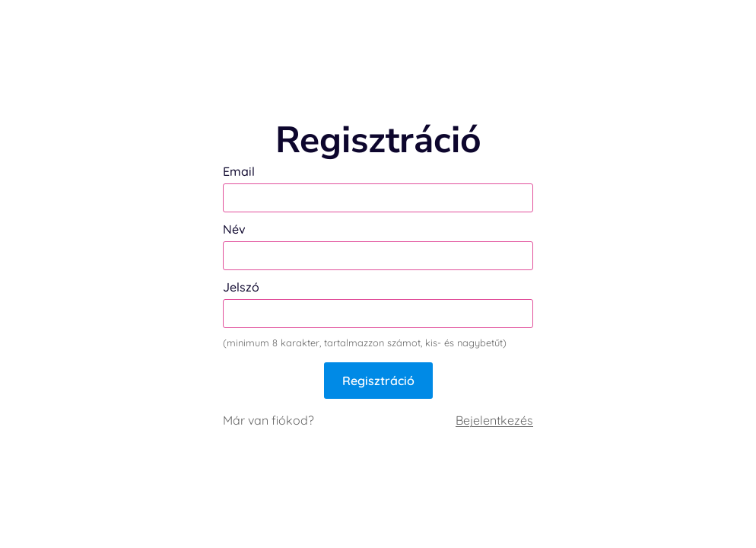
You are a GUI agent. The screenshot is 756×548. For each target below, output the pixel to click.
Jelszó (241, 287)
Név (234, 229)
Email (239, 171)
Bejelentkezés (494, 420)
